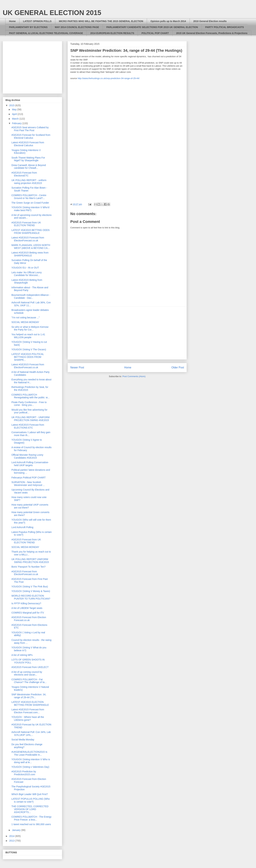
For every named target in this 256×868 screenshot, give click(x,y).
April (15, 114)
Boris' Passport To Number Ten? (29, 567)
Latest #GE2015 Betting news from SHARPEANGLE (30, 254)
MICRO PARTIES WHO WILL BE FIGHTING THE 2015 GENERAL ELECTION (101, 21)
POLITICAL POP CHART (155, 33)
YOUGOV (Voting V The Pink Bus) (30, 587)
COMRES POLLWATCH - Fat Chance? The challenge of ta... (29, 681)
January (17, 830)
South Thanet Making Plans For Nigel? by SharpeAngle (28, 159)
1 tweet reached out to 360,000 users (31, 824)
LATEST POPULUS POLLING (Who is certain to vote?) (31, 800)
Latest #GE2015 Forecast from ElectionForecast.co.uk (28, 239)
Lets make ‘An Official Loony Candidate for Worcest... (27, 274)
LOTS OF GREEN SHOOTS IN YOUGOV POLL (28, 661)
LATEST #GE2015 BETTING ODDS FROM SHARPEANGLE (31, 232)
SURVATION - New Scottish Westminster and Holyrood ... (28, 484)
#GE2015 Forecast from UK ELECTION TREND (26, 224)
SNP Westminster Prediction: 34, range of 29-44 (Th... (29, 696)
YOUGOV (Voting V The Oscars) (29, 349)
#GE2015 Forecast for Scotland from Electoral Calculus (31, 136)
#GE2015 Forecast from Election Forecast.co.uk (29, 619)
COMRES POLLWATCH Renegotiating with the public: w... (30, 396)
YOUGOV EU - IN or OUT (25, 268)
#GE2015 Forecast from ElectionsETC (24, 174)
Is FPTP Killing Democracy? (26, 603)
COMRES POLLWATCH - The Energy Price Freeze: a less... (31, 818)
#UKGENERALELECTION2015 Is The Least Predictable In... (29, 753)
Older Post (178, 367)
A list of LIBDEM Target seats (27, 608)
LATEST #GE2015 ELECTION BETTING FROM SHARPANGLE (30, 703)
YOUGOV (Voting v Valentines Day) (30, 767)
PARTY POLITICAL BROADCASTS (225, 27)
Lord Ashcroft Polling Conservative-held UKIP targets (30, 464)
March (16, 119)
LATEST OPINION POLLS (37, 21)
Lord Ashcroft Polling (22, 527)
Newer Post (77, 367)
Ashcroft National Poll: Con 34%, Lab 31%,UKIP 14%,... (31, 733)
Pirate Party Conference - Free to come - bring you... (29, 404)
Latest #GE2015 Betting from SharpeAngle (27, 281)
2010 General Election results (210, 21)
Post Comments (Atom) (134, 376)
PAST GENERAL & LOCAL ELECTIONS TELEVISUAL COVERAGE (46, 33)
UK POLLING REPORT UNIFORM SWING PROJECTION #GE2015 (30, 561)
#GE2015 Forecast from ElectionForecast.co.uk (25, 573)
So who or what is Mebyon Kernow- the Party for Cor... (30, 328)
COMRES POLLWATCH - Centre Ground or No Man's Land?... (29, 197)
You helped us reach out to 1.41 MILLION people (28, 336)
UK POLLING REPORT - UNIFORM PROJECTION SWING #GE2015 (31, 419)
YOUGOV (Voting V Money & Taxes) (31, 591)
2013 (12, 841)
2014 (12, 836)
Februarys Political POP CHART (29, 478)
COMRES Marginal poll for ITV (28, 613)
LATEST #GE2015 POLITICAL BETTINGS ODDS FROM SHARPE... (28, 357)
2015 (12, 105)
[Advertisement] (127, 333)
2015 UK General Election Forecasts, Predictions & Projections (212, 33)
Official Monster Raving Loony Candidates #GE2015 (27, 456)
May (15, 109)
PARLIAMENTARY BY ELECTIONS (28, 27)
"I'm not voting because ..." (26, 318)
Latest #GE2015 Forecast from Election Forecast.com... (28, 711)
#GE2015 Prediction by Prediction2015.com (24, 773)
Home (12, 21)
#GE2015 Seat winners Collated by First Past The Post (30, 129)
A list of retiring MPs (22, 655)
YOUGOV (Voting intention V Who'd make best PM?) (30, 209)
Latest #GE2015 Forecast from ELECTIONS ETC (28, 426)
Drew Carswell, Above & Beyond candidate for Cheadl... (29, 167)
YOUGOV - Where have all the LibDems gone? (28, 718)
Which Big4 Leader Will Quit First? (30, 794)
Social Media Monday (23, 740)
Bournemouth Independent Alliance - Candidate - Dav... (31, 296)
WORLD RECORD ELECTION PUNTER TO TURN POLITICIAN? (31, 597)
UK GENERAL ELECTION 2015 (52, 13)
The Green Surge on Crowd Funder (30, 203)
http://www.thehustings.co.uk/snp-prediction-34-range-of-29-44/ (109, 78)
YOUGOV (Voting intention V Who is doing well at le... (31, 761)
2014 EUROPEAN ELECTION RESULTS (112, 33)
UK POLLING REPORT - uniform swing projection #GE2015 (29, 182)
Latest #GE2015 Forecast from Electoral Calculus (28, 144)
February (17, 123)
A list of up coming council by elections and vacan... (27, 673)
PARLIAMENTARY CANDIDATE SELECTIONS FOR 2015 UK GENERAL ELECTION (152, 27)
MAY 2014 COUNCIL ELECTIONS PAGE (77, 27)
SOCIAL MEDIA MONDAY (25, 322)
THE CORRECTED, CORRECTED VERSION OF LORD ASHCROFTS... (30, 809)
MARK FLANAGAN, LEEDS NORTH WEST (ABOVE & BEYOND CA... (31, 247)
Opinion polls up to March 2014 (168, 21)
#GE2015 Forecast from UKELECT (30, 667)
